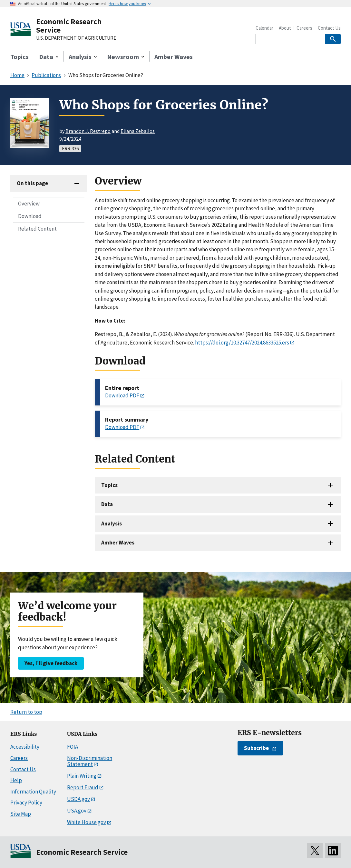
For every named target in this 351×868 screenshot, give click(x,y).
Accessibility (25, 747)
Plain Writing (82, 776)
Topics (19, 57)
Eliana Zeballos (138, 131)
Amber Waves (174, 57)
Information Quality (33, 792)
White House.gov (87, 822)
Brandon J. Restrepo (88, 131)
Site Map (21, 814)
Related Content (37, 229)
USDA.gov (78, 799)
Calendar (264, 28)
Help (16, 780)
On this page (32, 183)
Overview (29, 204)
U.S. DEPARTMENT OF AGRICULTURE (76, 38)
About (285, 28)
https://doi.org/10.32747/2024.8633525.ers (242, 343)
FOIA (73, 747)
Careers (304, 28)
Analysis (112, 524)
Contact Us (329, 28)
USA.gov (77, 811)
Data (107, 504)
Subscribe (256, 748)
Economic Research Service (69, 26)
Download (30, 216)
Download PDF (122, 395)
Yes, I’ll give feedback (51, 663)
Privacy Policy (26, 803)
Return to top (26, 712)
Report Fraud (83, 787)
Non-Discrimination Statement (90, 761)
